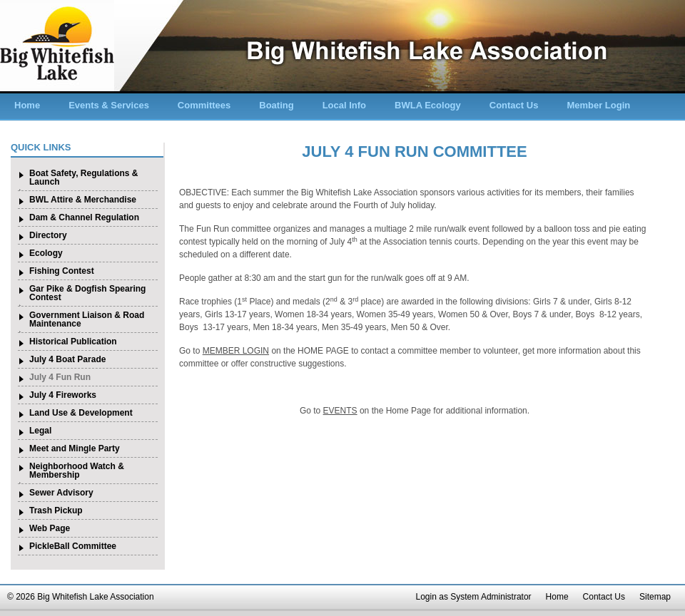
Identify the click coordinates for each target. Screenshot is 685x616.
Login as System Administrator (474, 597)
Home (27, 105)
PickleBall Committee (73, 546)
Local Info (344, 105)
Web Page (50, 528)
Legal (40, 431)
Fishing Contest (62, 271)
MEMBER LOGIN (236, 351)
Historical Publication (73, 342)
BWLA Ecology (428, 105)
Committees (204, 105)
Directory (48, 235)
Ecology (46, 253)
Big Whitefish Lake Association (57, 46)
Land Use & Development (81, 413)
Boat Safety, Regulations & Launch (83, 178)
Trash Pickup (56, 510)
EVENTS (340, 411)
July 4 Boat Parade (67, 359)
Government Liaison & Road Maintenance (87, 319)
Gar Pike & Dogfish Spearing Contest (87, 293)
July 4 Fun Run (60, 377)
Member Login (598, 105)
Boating (276, 105)
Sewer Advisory (61, 493)
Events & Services (109, 105)
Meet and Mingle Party (75, 448)
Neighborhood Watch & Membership (77, 471)
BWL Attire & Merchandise (83, 200)
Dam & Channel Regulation (84, 217)
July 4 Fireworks (63, 395)
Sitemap (655, 597)
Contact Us (514, 105)
